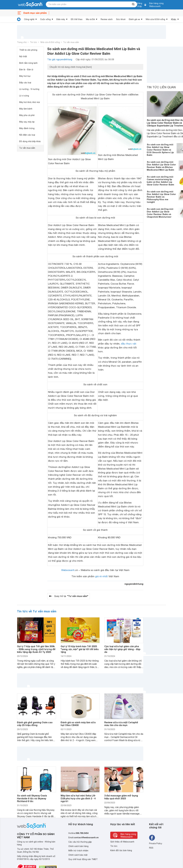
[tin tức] (19, 19)
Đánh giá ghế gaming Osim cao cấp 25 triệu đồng (35, 724)
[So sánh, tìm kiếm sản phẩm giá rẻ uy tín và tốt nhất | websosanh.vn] (30, 5)
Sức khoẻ (121, 19)
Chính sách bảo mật (78, 855)
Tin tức (34, 42)
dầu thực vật (129, 344)
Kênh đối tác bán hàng (121, 850)
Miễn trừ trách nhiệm (78, 851)
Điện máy (61, 19)
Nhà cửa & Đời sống (155, 19)
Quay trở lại (71, 596)
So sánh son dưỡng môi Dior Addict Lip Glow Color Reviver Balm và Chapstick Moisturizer (160, 213)
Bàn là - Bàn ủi (26, 70)
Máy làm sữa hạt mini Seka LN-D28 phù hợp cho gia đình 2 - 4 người (78, 798)
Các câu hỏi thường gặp (80, 842)
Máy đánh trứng (27, 128)
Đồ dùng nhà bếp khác (30, 141)
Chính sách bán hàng (78, 846)
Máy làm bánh (26, 109)
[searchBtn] (133, 4)
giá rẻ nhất (101, 576)
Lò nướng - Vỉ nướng (29, 89)
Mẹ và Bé (90, 19)
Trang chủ (22, 42)
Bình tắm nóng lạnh (28, 63)
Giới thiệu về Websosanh (122, 842)
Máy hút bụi (25, 76)
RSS (151, 848)
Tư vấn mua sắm (71, 42)
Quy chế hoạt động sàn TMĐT (83, 859)
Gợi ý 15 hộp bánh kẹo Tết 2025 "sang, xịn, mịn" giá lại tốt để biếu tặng (80, 649)
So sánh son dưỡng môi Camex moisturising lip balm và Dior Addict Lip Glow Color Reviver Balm (160, 181)
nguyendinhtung (134, 584)
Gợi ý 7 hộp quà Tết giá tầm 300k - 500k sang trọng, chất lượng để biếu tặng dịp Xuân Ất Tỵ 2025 (36, 649)
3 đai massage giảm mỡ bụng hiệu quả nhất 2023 (121, 797)
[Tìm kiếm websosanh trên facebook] (152, 838)
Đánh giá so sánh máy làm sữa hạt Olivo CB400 (78, 724)
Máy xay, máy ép (27, 122)
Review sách (107, 19)
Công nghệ (29, 19)
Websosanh (68, 570)
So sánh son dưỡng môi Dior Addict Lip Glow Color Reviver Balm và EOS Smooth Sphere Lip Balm (160, 150)
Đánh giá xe (134, 19)
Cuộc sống (45, 19)
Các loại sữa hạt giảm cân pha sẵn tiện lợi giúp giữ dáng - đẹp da (122, 649)
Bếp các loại (25, 83)
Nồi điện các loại (27, 135)
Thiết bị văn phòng (28, 50)
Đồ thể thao (77, 19)
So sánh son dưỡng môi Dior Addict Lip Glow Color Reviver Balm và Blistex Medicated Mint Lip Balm (161, 166)
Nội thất (23, 56)
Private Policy (156, 843)
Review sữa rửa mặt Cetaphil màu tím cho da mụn (121, 724)
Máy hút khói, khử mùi (30, 102)
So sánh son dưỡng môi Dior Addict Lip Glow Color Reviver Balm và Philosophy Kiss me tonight (161, 197)
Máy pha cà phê (27, 115)
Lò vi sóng (24, 96)
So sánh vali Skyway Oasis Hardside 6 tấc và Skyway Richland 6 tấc (32, 798)
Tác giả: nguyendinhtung (60, 59)
